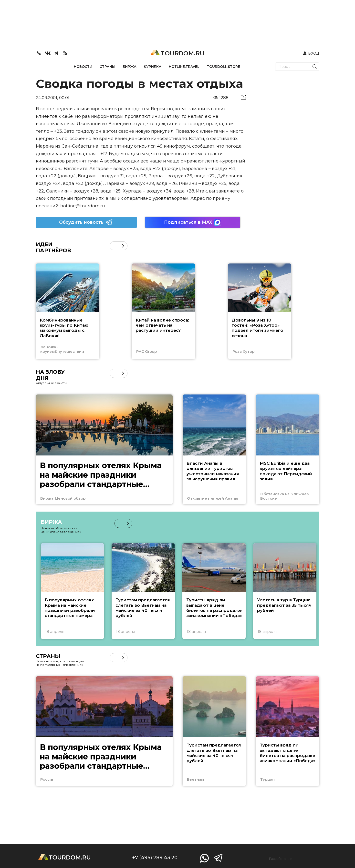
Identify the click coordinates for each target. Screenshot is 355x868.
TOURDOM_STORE (223, 67)
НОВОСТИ (83, 67)
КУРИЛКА (153, 67)
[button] (123, 246)
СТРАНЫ (107, 67)
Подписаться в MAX (193, 222)
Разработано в (281, 859)
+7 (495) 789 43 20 (155, 858)
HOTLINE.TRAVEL (184, 67)
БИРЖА (130, 67)
